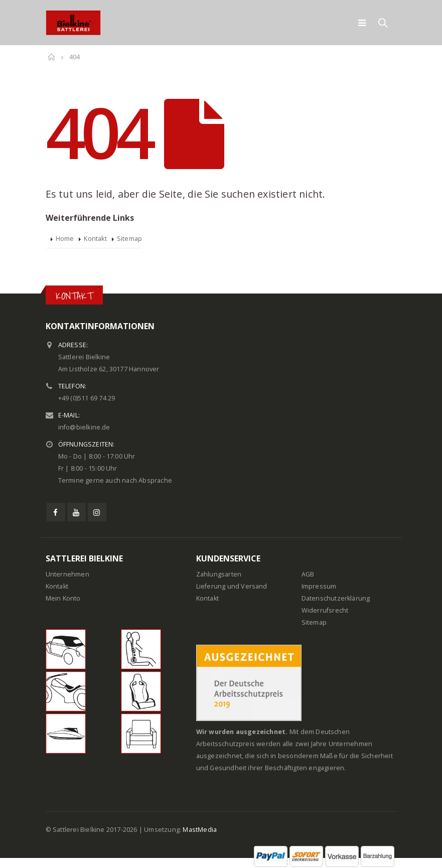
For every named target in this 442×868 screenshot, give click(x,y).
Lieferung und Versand (232, 586)
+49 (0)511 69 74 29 (87, 398)
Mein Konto (63, 598)
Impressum (319, 586)
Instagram (97, 512)
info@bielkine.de (84, 427)
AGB (308, 574)
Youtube (77, 512)
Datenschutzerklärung (336, 598)
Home (65, 239)
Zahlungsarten (219, 574)
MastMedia (200, 830)
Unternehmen (67, 574)
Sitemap (129, 239)
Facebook (56, 512)
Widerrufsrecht (325, 610)
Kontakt (95, 239)
